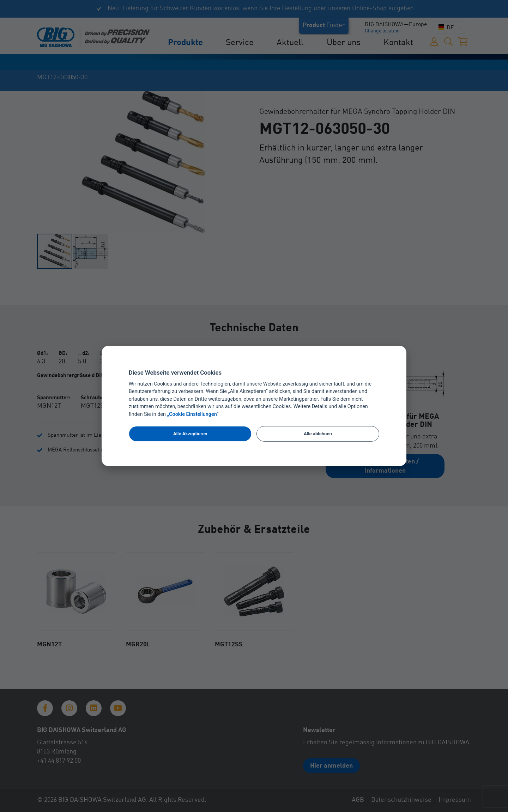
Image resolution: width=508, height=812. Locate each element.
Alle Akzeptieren (190, 434)
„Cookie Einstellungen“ (193, 414)
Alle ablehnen (318, 434)
